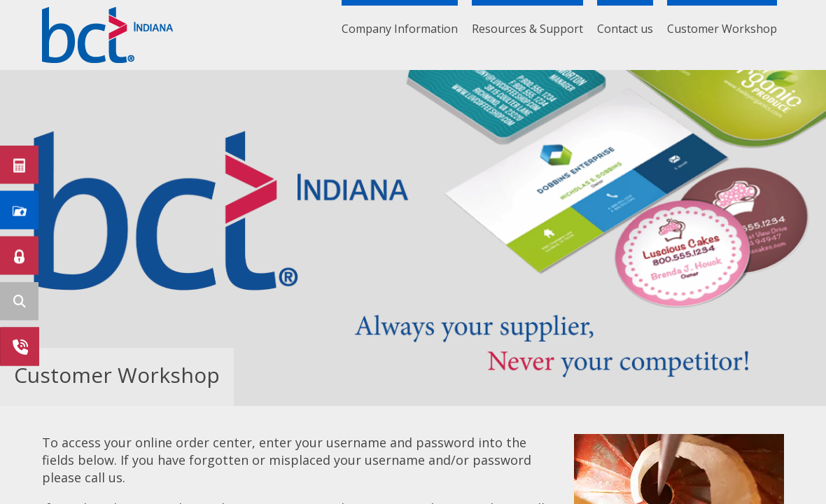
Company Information (400, 29)
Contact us (625, 29)
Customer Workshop (722, 29)
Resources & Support (527, 29)
